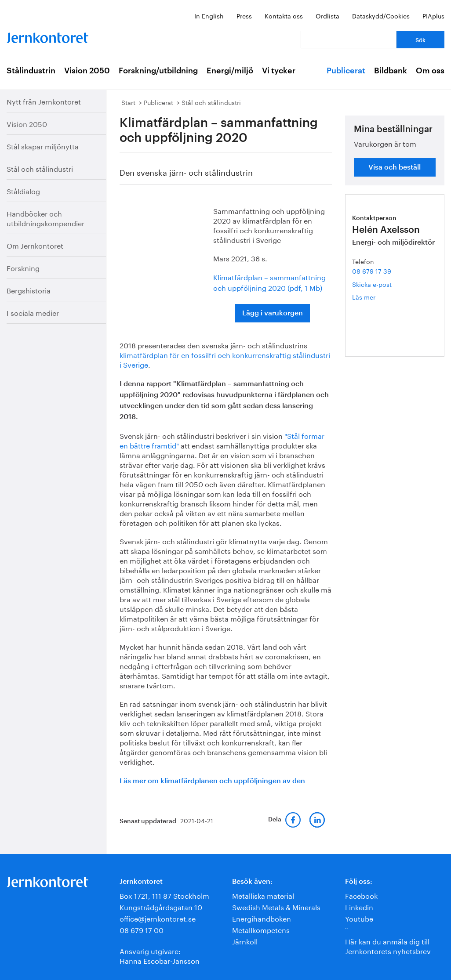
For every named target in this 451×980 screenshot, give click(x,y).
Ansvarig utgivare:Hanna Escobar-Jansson (160, 955)
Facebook (361, 895)
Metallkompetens (261, 929)
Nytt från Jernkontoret (44, 101)
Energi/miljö (230, 71)
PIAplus (433, 15)
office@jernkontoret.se (158, 918)
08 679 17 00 (142, 929)
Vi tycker (279, 71)
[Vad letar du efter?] (349, 40)
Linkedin (359, 906)
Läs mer (377, 297)
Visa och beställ (395, 167)
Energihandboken (262, 918)
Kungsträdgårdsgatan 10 (161, 906)
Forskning (23, 267)
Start (128, 102)
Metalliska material (263, 895)
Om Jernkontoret (35, 245)
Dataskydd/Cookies (381, 15)
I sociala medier (33, 312)
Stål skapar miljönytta (43, 146)
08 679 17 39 (372, 271)
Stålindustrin (31, 71)
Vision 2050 (87, 71)
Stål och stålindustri (40, 168)
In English (209, 15)
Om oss (430, 71)
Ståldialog (23, 190)
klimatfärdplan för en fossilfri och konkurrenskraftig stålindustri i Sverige (225, 359)
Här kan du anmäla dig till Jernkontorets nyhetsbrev (388, 946)
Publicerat (346, 71)
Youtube (359, 918)
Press (244, 15)
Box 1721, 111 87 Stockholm (164, 895)
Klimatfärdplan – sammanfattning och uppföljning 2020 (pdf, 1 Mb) (269, 282)
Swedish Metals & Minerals (276, 906)
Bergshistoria (29, 290)
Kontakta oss (284, 15)
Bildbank (391, 71)
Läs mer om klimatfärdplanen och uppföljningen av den (212, 781)
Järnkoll (245, 941)
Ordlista (327, 15)
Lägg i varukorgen (273, 313)
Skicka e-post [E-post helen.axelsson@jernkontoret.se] (372, 284)
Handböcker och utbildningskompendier (45, 218)
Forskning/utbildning (158, 71)
